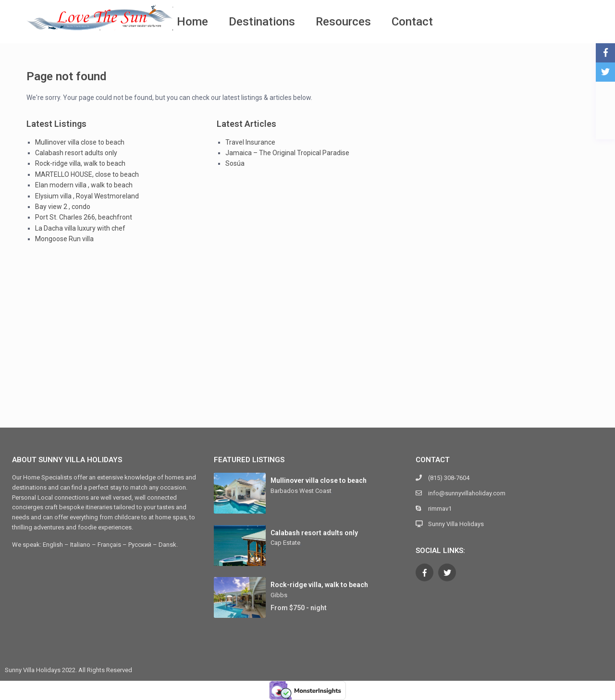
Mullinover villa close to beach (80, 142)
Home (192, 22)
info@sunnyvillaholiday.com (467, 493)
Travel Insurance (250, 142)
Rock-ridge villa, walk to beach (80, 163)
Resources (343, 22)
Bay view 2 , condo (63, 207)
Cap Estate (285, 543)
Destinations (262, 22)
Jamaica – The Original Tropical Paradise (287, 153)
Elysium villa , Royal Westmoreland (87, 196)
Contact (412, 22)
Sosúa (235, 163)
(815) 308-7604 (449, 478)
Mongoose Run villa (64, 239)
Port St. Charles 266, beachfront (84, 217)
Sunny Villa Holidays (456, 524)
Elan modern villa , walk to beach (84, 185)
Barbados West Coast (301, 491)
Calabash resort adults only (76, 153)
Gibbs (279, 595)
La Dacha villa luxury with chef (80, 228)
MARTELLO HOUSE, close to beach (87, 174)
